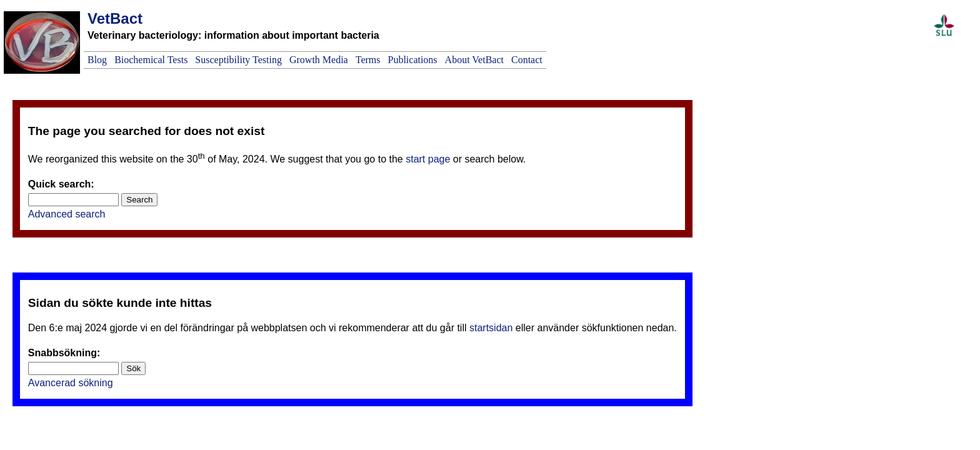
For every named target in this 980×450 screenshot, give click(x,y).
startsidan (491, 328)
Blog (97, 60)
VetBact (115, 18)
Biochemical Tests (151, 60)
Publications (412, 60)
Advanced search (67, 214)
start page (428, 159)
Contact (527, 60)
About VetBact (474, 60)
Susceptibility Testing (238, 60)
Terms (368, 60)
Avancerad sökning (71, 383)
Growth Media (319, 60)
